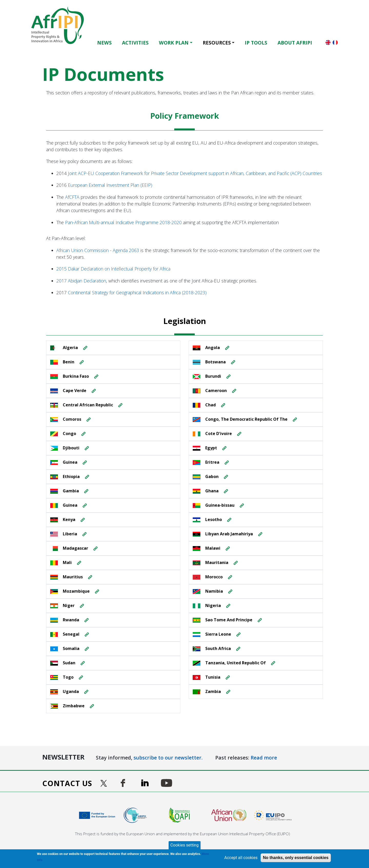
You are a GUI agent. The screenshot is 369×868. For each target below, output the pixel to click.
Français (335, 42)
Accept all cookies (241, 858)
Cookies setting (184, 845)
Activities (135, 43)
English (328, 42)
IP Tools (256, 43)
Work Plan (174, 43)
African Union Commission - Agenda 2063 (98, 250)
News (104, 43)
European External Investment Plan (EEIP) (110, 185)
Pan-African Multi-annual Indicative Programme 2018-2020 (123, 222)
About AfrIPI (295, 43)
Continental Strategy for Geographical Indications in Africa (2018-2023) (137, 292)
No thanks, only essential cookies (296, 858)
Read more (264, 758)
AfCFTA (72, 197)
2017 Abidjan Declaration (81, 281)
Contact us (67, 783)
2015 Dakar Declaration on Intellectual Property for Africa (113, 269)
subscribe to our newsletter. (168, 758)
